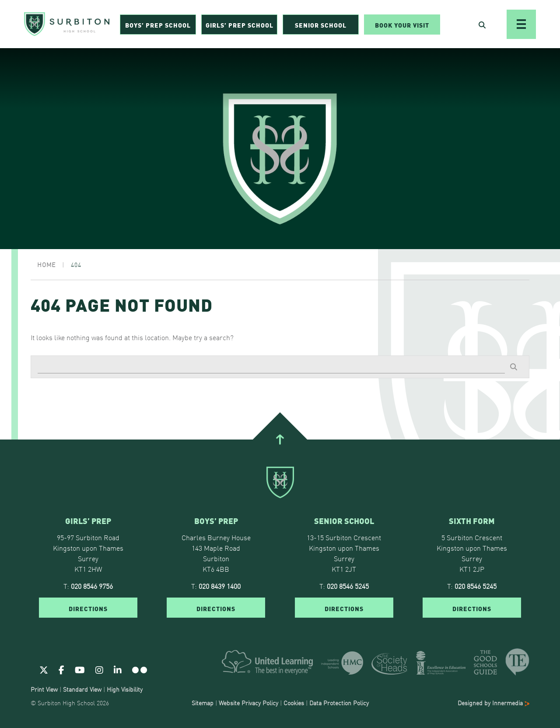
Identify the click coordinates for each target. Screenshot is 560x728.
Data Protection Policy (339, 703)
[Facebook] (61, 669)
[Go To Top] (280, 440)
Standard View (82, 689)
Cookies (294, 703)
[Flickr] (140, 669)
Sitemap (203, 703)
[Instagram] (99, 669)
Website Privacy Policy (248, 703)
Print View (44, 689)
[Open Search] (482, 25)
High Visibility (125, 689)
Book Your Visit (402, 25)
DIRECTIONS (88, 608)
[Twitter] (44, 669)
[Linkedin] (118, 669)
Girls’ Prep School (240, 25)
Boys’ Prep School (158, 25)
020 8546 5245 (348, 586)
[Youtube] (80, 669)
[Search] (271, 367)
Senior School (321, 25)
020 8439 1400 (220, 586)
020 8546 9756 (92, 586)
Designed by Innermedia (493, 703)
